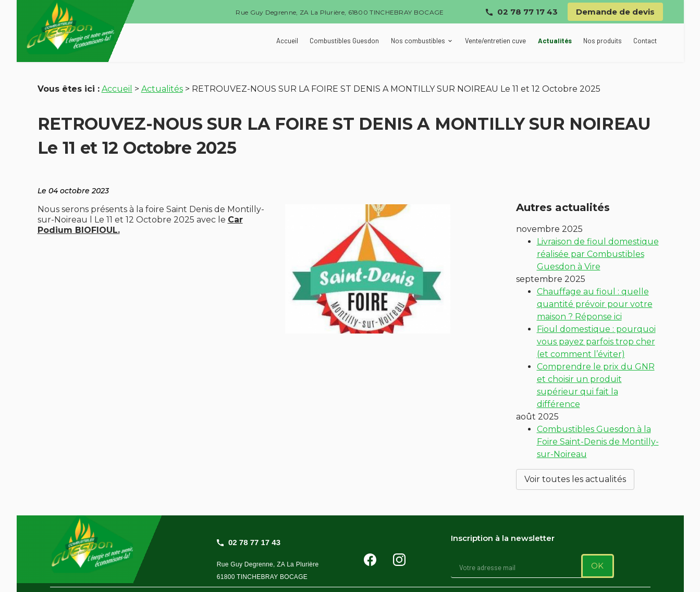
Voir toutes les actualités (575, 464)
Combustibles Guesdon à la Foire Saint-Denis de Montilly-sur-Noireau (598, 426)
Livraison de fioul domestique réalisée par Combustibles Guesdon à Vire (598, 238)
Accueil (287, 41)
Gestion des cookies (439, 577)
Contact (645, 41)
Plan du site (155, 577)
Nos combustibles (418, 41)
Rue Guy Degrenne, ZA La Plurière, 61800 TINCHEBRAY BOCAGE (340, 12)
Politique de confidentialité (334, 577)
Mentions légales (234, 577)
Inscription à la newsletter (503, 514)
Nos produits (603, 41)
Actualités (555, 41)
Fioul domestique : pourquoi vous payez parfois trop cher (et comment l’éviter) (596, 326)
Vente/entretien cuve (495, 41)
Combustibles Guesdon (344, 41)
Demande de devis (615, 12)
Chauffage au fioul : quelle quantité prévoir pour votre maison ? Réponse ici (595, 288)
